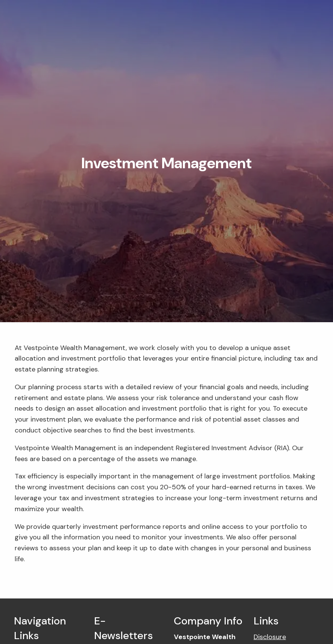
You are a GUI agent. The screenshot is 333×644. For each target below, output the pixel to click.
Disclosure (270, 637)
